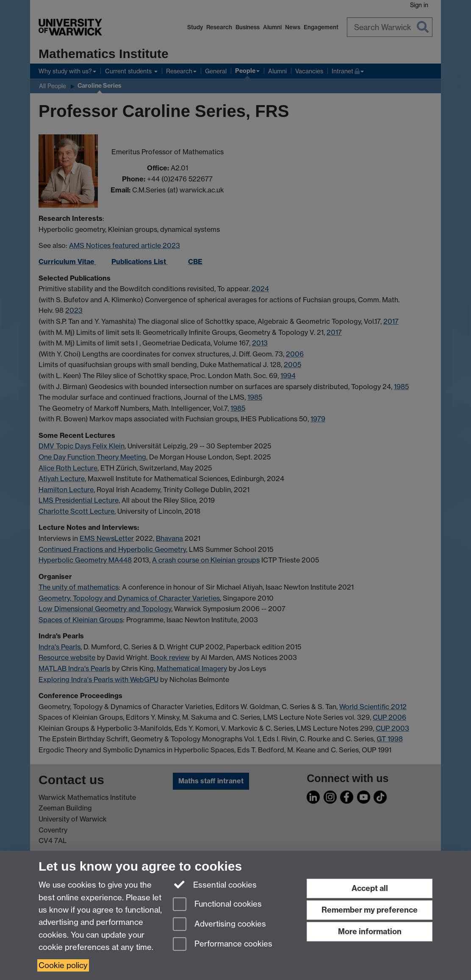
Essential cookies (215, 884)
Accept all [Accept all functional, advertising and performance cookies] (370, 888)
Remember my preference (370, 910)
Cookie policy (63, 965)
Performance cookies (223, 945)
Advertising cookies (219, 925)
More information (370, 931)
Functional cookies (217, 905)
